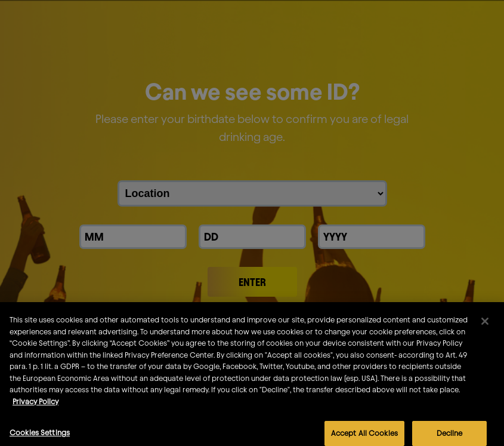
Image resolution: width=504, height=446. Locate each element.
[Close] (485, 332)
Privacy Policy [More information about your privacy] (35, 412)
